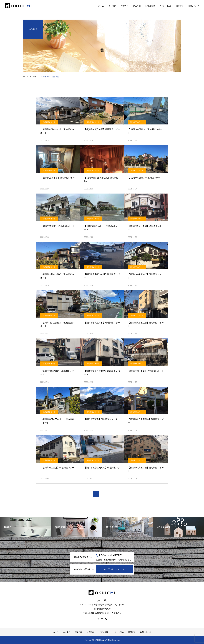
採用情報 (180, 6)
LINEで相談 (150, 6)
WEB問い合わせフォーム (114, 569)
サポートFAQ (165, 6)
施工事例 (137, 6)
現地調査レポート (49, 122)
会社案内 (112, 6)
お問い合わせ (194, 6)
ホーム (101, 6)
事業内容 (125, 6)
